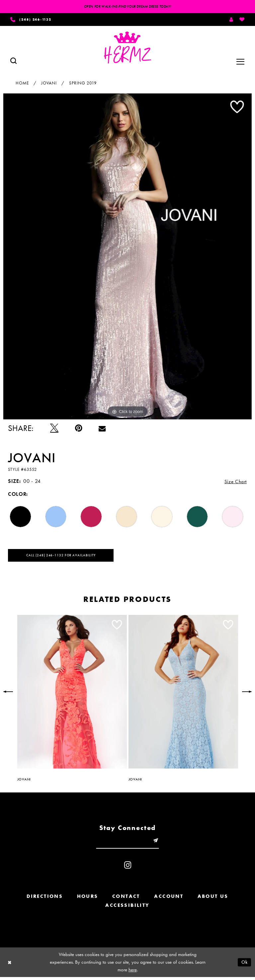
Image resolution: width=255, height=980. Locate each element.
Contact (126, 899)
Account (169, 899)
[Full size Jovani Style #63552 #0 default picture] (127, 257)
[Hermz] (127, 49)
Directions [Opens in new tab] (45, 899)
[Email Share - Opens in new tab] (102, 429)
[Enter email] (127, 842)
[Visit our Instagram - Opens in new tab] (128, 868)
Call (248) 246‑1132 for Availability (64, 557)
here (133, 973)
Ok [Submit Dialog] (244, 965)
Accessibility (127, 908)
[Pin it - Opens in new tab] (79, 429)
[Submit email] (157, 842)
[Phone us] (34, 20)
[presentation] (72, 693)
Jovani (49, 84)
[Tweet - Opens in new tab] (54, 429)
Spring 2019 (83, 84)
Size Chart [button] (235, 482)
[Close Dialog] (10, 965)
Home (22, 84)
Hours (88, 899)
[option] (127, 257)
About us (213, 899)
